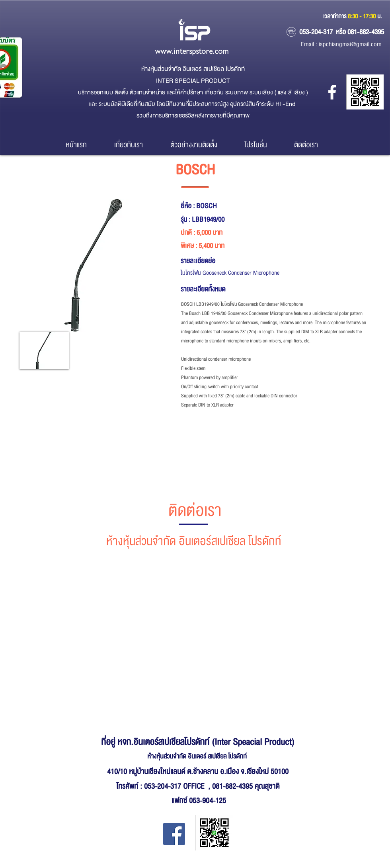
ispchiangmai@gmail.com (350, 44)
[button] (44, 350)
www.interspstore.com (192, 52)
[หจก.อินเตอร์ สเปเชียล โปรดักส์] (332, 92)
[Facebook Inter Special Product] (174, 834)
